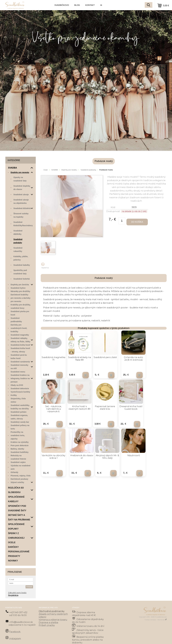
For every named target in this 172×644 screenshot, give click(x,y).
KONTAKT (90, 5)
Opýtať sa (45, 265)
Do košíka (137, 222)
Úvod (45, 170)
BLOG (77, 5)
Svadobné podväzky (88, 170)
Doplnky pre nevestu (69, 170)
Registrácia (13, 595)
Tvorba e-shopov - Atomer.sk (156, 620)
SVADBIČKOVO (62, 5)
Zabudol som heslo (17, 593)
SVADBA (55, 170)
